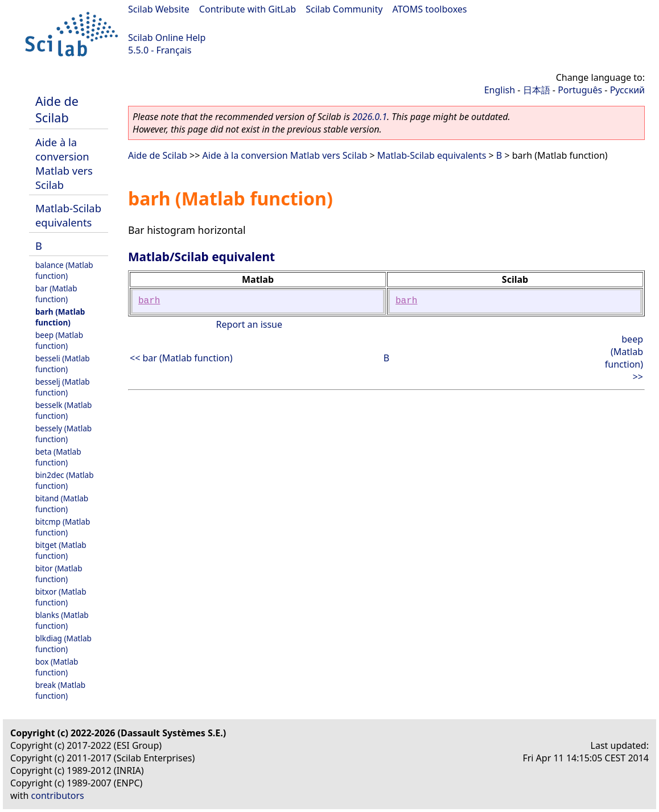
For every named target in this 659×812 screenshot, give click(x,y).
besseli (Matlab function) (63, 364)
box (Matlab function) (57, 667)
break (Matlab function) (60, 690)
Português (580, 90)
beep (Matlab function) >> (624, 358)
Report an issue (249, 324)
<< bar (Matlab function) (181, 358)
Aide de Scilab (57, 109)
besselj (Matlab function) (63, 387)
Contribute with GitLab (248, 9)
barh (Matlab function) (60, 317)
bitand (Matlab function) (62, 504)
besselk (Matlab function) (63, 410)
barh (149, 301)
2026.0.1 (370, 117)
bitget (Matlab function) (61, 550)
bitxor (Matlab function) (61, 597)
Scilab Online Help (167, 38)
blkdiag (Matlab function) (63, 644)
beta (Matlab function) (58, 457)
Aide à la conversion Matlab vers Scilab (64, 163)
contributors (58, 795)
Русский (627, 90)
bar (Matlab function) (56, 294)
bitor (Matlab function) (59, 574)
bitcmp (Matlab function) (63, 527)
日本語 (537, 90)
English (500, 90)
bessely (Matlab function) (63, 434)
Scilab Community (344, 9)
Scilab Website (159, 9)
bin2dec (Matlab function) (65, 480)
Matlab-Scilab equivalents (68, 215)
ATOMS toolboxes (430, 9)
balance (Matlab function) (64, 270)
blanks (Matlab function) (62, 620)
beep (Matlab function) (59, 340)
